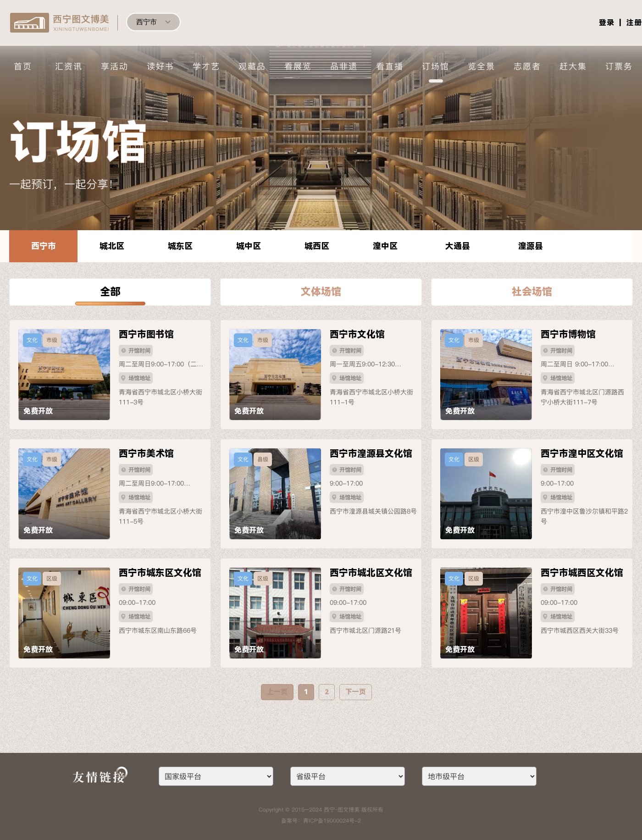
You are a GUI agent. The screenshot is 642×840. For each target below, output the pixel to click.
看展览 (298, 66)
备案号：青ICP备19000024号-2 (321, 821)
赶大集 (573, 66)
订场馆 (436, 66)
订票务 (619, 66)
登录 (607, 23)
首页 (23, 66)
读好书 (160, 66)
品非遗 (344, 66)
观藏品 (252, 66)
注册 (634, 23)
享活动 (115, 66)
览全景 (481, 66)
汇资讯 (69, 66)
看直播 (390, 66)
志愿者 (527, 66)
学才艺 (206, 66)
